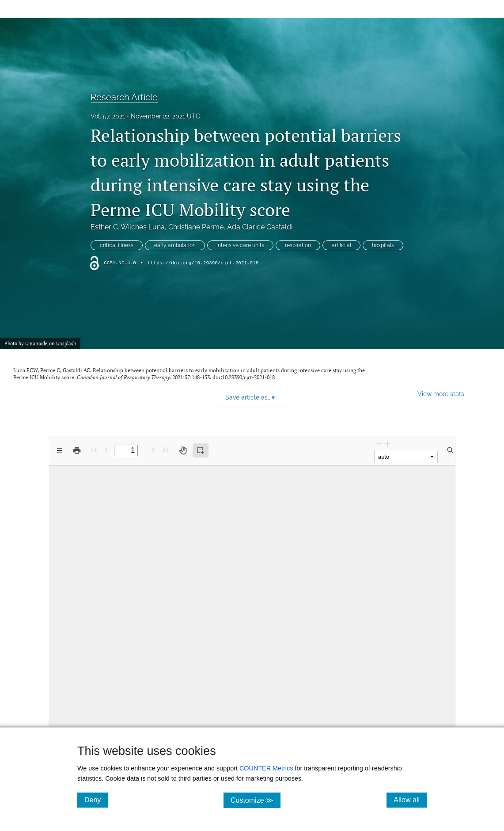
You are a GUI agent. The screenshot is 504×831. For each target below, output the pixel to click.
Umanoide (37, 343)
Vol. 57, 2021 (108, 116)
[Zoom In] (387, 444)
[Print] (77, 450)
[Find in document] (451, 450)
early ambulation (175, 245)
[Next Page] (153, 450)
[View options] (60, 450)
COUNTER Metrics (266, 768)
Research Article (124, 97)
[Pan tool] (183, 450)
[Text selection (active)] (201, 450)
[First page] (94, 450)
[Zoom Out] (379, 444)
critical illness (117, 245)
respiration (298, 245)
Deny (96, 800)
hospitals (383, 245)
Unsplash (66, 343)
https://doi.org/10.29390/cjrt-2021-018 (203, 263)
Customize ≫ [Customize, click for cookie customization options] (256, 800)
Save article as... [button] (250, 397)
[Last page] (166, 450)
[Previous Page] (106, 450)
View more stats (441, 394)
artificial (341, 245)
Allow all (410, 800)
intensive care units (240, 245)
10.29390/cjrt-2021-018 (248, 377)
